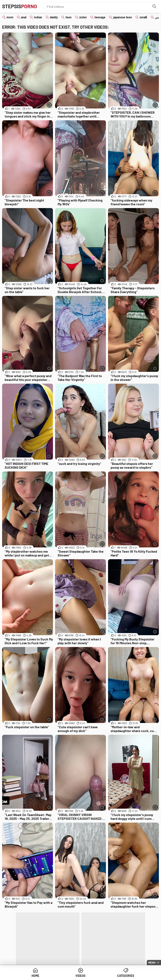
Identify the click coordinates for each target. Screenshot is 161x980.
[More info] (49, 105)
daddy (54, 17)
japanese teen (123, 17)
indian (38, 17)
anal (24, 17)
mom (10, 17)
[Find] (154, 6)
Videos (80, 976)
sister (83, 17)
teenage (100, 17)
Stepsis (20, 6)
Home (35, 976)
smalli (143, 17)
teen (69, 17)
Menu (152, 962)
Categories (126, 976)
